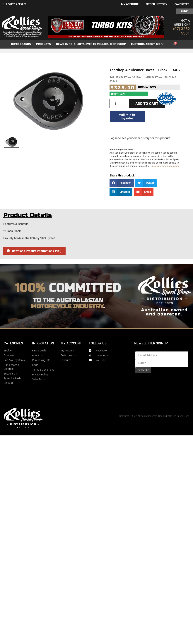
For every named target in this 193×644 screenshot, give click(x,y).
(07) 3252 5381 (181, 31)
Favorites (182, 4)
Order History (157, 4)
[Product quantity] (118, 104)
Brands (27, 44)
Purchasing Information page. (165, 166)
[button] (122, 183)
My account (130, 4)
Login (185, 11)
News (60, 44)
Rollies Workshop (113, 44)
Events (91, 44)
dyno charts (75, 44)
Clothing (138, 44)
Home (15, 44)
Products (45, 44)
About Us (155, 44)
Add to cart (147, 104)
